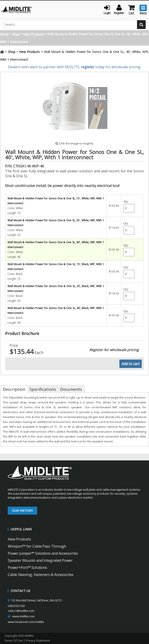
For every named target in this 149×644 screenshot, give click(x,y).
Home (4, 34)
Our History (22, 511)
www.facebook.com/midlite (26, 622)
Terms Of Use (14, 640)
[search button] (141, 25)
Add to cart (131, 364)
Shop (16, 34)
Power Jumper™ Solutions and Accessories (43, 553)
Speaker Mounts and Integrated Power (40, 560)
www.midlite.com (23, 616)
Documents (71, 389)
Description (14, 389)
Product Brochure (22, 333)
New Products (33, 34)
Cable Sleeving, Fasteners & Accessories (41, 575)
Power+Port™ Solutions (27, 568)
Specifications (43, 389)
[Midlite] (17, 9)
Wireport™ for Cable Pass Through (37, 546)
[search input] (70, 25)
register (88, 67)
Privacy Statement (38, 640)
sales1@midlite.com (21, 611)
